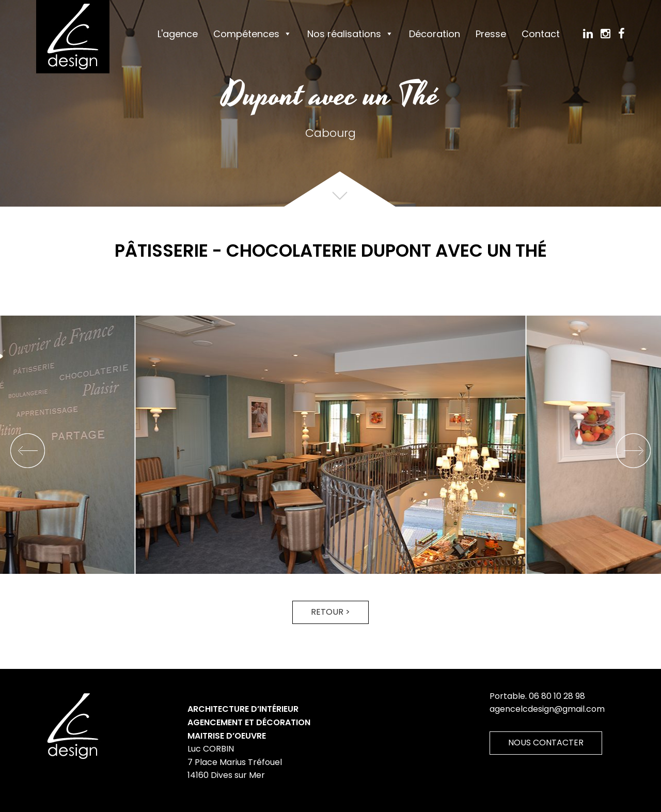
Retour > (330, 612)
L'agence (178, 34)
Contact (541, 34)
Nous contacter (546, 743)
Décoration (435, 34)
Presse (491, 34)
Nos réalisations (344, 34)
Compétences (246, 34)
